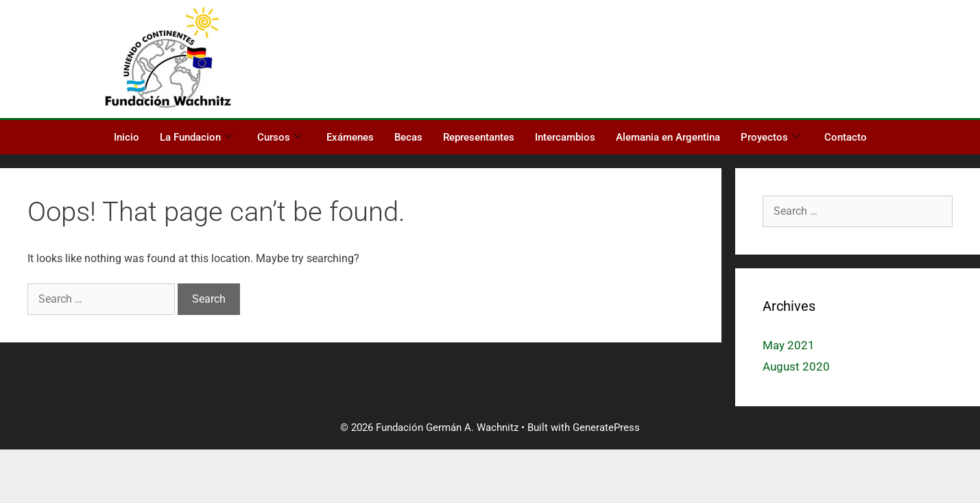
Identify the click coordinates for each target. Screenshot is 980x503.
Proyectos (770, 137)
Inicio (127, 137)
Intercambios (565, 137)
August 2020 (796, 366)
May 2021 (789, 345)
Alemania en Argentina (668, 137)
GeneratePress (606, 428)
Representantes (479, 137)
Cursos (279, 137)
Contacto (846, 137)
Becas (408, 137)
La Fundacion (196, 137)
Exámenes (350, 137)
